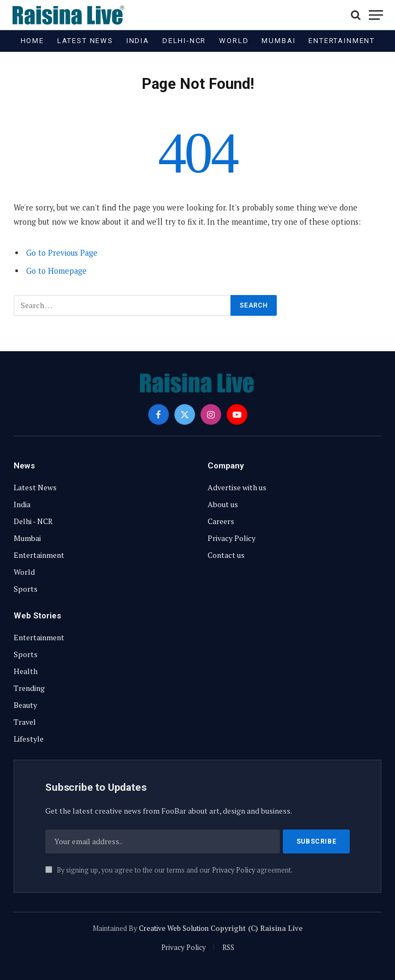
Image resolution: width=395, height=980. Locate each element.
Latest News (85, 41)
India (138, 41)
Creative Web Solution (174, 928)
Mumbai (278, 41)
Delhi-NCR (184, 41)
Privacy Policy (233, 870)
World (234, 41)
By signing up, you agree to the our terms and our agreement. (169, 870)
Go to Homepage (56, 271)
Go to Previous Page (62, 253)
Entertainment (342, 41)
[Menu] (376, 15)
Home (32, 41)
